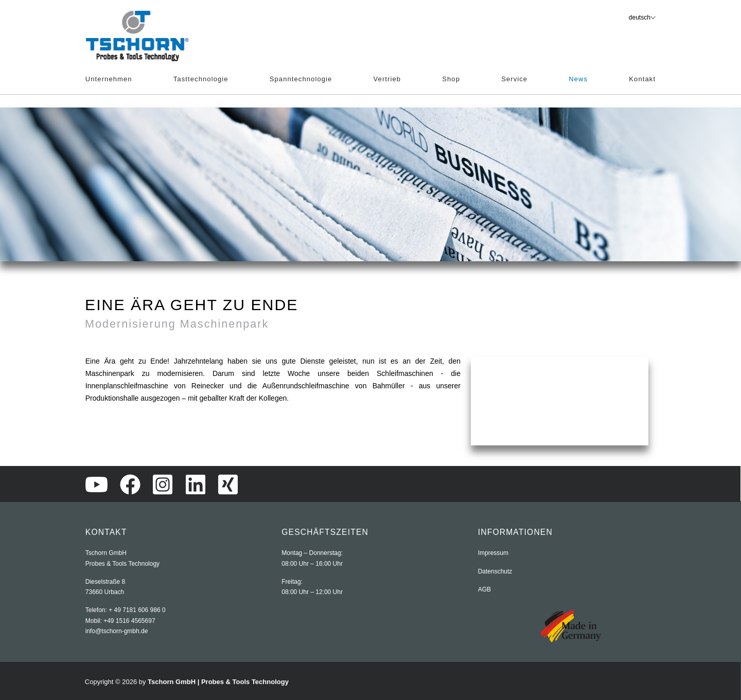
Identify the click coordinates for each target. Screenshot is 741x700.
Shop (451, 79)
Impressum (493, 553)
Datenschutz (495, 571)
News (578, 79)
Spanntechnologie (301, 79)
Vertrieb (387, 79)
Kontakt (642, 79)
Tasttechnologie (201, 79)
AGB (484, 589)
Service (514, 79)
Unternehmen (109, 79)
